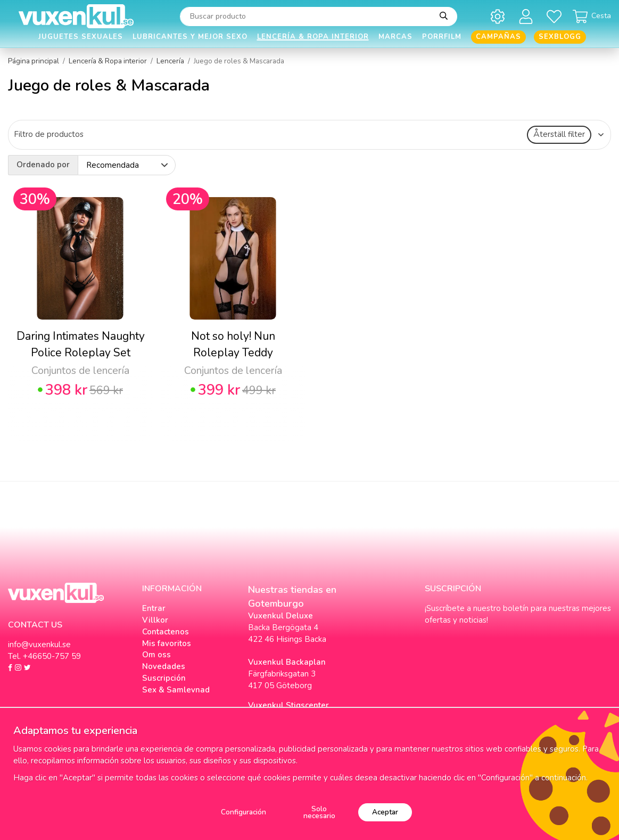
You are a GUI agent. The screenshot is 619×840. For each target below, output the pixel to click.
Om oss (156, 655)
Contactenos (166, 632)
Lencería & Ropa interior (313, 37)
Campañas (498, 37)
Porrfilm (442, 37)
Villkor (155, 620)
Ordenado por (43, 165)
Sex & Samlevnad (176, 690)
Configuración (244, 812)
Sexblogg (560, 37)
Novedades (164, 666)
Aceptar (385, 812)
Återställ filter (559, 134)
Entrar (154, 608)
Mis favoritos (167, 643)
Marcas (395, 37)
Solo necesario (319, 813)
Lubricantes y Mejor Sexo (190, 37)
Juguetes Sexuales (81, 37)
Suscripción (164, 678)
